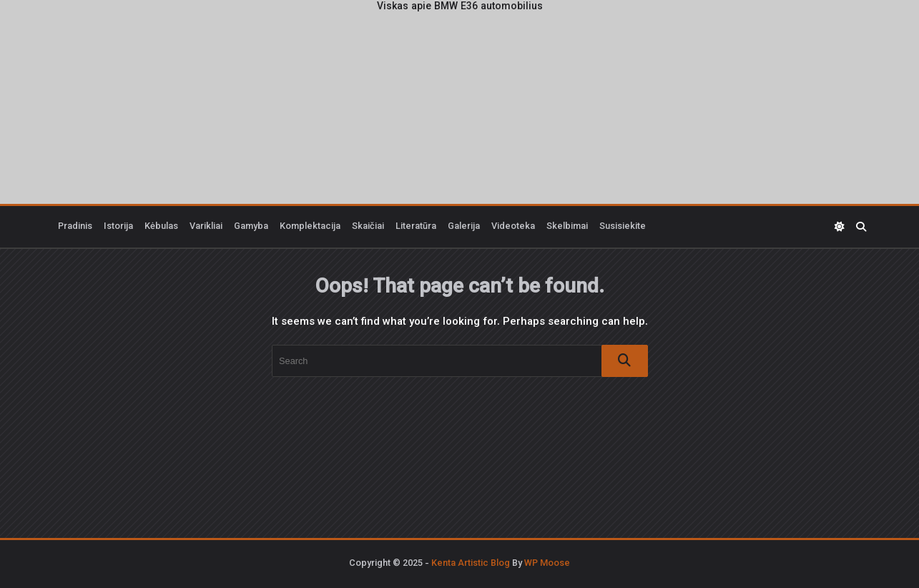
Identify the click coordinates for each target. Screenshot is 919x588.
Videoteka (513, 227)
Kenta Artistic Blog (471, 564)
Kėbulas (161, 227)
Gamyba (251, 227)
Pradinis (75, 227)
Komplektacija (310, 227)
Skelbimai (567, 227)
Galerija (464, 227)
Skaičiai (368, 227)
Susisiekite (623, 227)
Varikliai (206, 227)
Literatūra (416, 227)
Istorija (118, 227)
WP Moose (547, 564)
